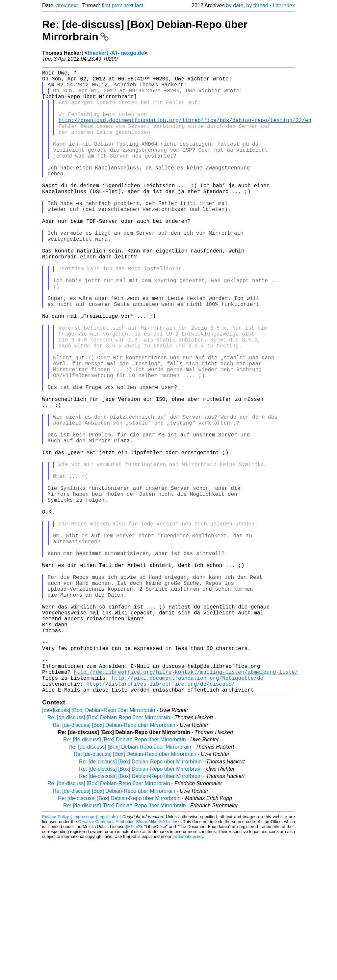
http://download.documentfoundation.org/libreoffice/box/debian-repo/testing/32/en (185, 132)
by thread (257, 5)
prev (61, 5)
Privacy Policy (55, 955)
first (106, 5)
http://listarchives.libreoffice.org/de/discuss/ (160, 821)
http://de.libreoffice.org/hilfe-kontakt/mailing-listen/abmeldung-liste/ (186, 806)
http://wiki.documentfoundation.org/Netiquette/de (187, 814)
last (139, 5)
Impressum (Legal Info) (96, 955)
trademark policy (188, 975)
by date (235, 5)
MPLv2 (134, 965)
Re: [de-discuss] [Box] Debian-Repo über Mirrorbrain (109, 856)
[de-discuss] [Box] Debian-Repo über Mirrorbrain (99, 849)
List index (284, 5)
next (73, 5)
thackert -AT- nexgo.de (116, 53)
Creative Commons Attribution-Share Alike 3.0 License (130, 960)
